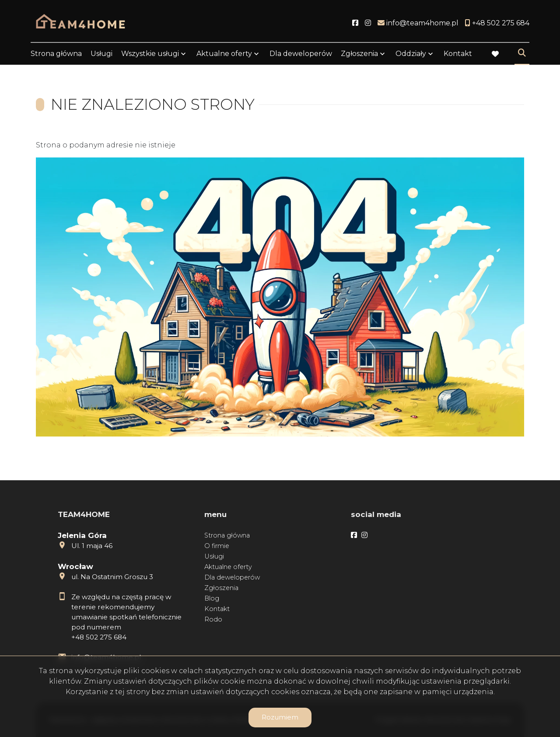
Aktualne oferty (224, 54)
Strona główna (56, 54)
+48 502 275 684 (99, 637)
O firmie (217, 546)
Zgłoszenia (359, 54)
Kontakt (458, 54)
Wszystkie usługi (150, 54)
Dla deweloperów (301, 54)
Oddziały (411, 54)
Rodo (213, 619)
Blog (212, 598)
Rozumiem (280, 717)
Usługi (101, 54)
